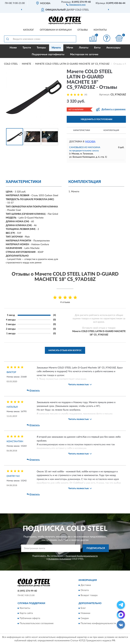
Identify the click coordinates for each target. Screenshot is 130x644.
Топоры (41, 48)
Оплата (85, 590)
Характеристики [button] (82, 130)
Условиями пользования (60, 559)
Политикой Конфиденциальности (82, 556)
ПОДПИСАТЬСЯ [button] (96, 548)
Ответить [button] (33, 391)
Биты (97, 48)
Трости (27, 48)
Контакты (100, 30)
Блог (83, 608)
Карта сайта (26, 613)
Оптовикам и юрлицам (56, 30)
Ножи (13, 48)
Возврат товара (89, 595)
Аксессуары (113, 48)
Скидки (85, 618)
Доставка (86, 585)
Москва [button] (90, 142)
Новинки (85, 613)
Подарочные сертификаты (48, 54)
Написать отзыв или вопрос (65, 350)
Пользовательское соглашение (37, 623)
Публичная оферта (30, 618)
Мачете (56, 48)
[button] (76, 4)
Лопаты (84, 48)
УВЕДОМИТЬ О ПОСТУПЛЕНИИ (96, 119)
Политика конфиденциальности (98, 623)
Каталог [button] (29, 30)
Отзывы (83, 30)
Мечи (70, 48)
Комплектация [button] (111, 130)
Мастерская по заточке (84, 54)
